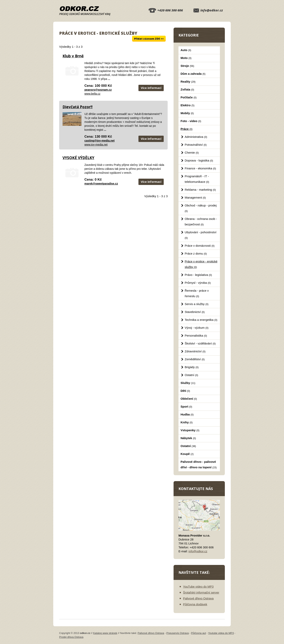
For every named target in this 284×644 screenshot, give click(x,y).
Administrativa (196, 137)
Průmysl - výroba (198, 283)
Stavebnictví (195, 312)
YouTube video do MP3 (198, 587)
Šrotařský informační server (201, 592)
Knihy (187, 422)
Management (195, 197)
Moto (186, 58)
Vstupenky (190, 430)
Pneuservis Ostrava (178, 633)
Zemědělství (195, 359)
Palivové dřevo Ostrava (198, 598)
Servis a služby (197, 304)
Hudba (187, 414)
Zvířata (187, 89)
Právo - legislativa (198, 275)
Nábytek (188, 438)
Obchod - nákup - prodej (201, 208)
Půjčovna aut (199, 633)
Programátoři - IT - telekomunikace (197, 179)
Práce (187, 129)
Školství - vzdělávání (200, 343)
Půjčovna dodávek (195, 604)
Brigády (192, 367)
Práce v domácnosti (200, 246)
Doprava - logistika (199, 160)
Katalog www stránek (105, 633)
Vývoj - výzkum (197, 328)
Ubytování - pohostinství (201, 235)
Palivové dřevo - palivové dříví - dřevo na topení (199, 464)
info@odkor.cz (212, 10)
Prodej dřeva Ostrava (71, 637)
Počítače (189, 97)
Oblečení (189, 399)
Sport (186, 406)
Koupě (187, 454)
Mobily (187, 113)
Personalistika (196, 336)
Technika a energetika (201, 320)
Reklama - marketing (200, 190)
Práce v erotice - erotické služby (201, 264)
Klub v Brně (73, 56)
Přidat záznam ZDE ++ (149, 39)
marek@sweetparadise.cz (101, 184)
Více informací (151, 88)
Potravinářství (196, 145)
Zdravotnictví (195, 351)
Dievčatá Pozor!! (78, 107)
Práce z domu (196, 253)
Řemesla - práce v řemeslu (197, 293)
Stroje (187, 66)
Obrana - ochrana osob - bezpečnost (201, 222)
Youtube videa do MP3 (221, 633)
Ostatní (192, 375)
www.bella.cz (92, 94)
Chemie (192, 153)
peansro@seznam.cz (98, 90)
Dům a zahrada (193, 74)
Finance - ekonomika (200, 168)
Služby (188, 383)
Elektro (188, 105)
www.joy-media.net (96, 145)
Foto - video (191, 121)
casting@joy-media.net (99, 141)
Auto (186, 50)
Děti (185, 391)
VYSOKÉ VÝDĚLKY (78, 158)
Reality (188, 82)
